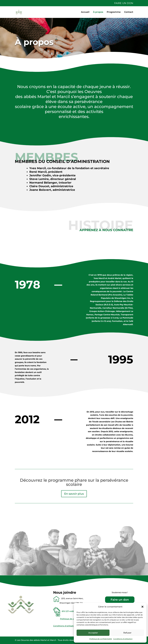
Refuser (127, 633)
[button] (142, 607)
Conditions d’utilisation (123, 639)
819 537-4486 (67, 611)
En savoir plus (74, 494)
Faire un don (124, 3)
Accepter (93, 633)
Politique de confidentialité (101, 639)
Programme (114, 12)
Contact (129, 12)
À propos (98, 12)
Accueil (85, 12)
